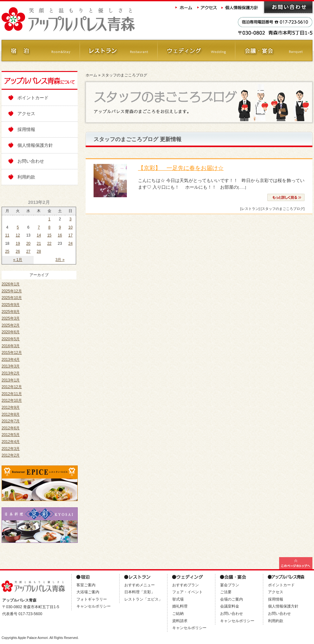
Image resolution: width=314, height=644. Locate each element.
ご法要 (226, 592)
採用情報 (26, 129)
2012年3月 (11, 449)
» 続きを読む (286, 197)
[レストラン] (250, 209)
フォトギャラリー (92, 599)
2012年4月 (11, 442)
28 (39, 251)
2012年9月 (11, 407)
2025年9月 (11, 305)
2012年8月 (11, 414)
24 (70, 244)
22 (49, 244)
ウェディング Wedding (196, 51)
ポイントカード (33, 98)
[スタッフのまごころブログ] (283, 209)
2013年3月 (11, 366)
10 (70, 227)
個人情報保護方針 (240, 7)
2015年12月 (12, 353)
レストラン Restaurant (118, 51)
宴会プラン (230, 585)
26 (18, 251)
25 (7, 251)
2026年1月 (11, 284)
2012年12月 (12, 387)
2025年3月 (11, 318)
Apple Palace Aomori (33, 638)
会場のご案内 (232, 599)
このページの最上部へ (296, 563)
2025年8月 (11, 312)
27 (28, 251)
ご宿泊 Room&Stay (40, 51)
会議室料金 (230, 606)
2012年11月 (12, 394)
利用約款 (26, 177)
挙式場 (178, 599)
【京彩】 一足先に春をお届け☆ (181, 168)
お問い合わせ (288, 7)
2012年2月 (11, 455)
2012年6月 (11, 428)
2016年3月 (11, 346)
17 (70, 235)
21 (39, 244)
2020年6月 (11, 332)
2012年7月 (11, 421)
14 (39, 235)
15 (49, 235)
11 (7, 235)
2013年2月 (11, 373)
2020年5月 (11, 339)
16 (60, 235)
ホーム (184, 7)
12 (18, 235)
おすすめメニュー (140, 585)
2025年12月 (12, 291)
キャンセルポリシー (94, 606)
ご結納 (178, 614)
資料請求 (180, 621)
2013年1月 (11, 380)
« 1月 (18, 260)
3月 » (60, 260)
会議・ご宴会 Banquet (274, 51)
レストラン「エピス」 (143, 599)
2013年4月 (11, 360)
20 (28, 244)
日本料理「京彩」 (140, 592)
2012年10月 (12, 400)
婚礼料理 (180, 606)
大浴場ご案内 (88, 592)
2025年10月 (12, 298)
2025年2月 (11, 325)
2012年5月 (11, 435)
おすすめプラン (186, 585)
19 (18, 244)
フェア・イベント (187, 592)
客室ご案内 (86, 585)
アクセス (207, 7)
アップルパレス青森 (86, 20)
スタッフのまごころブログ (124, 75)
